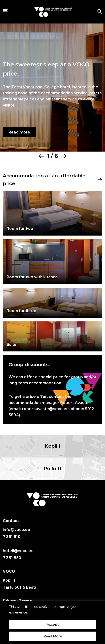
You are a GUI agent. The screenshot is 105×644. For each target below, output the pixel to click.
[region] (52, 622)
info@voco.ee (16, 530)
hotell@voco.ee (18, 551)
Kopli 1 (52, 446)
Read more (19, 132)
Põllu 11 (52, 469)
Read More (53, 636)
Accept (53, 625)
